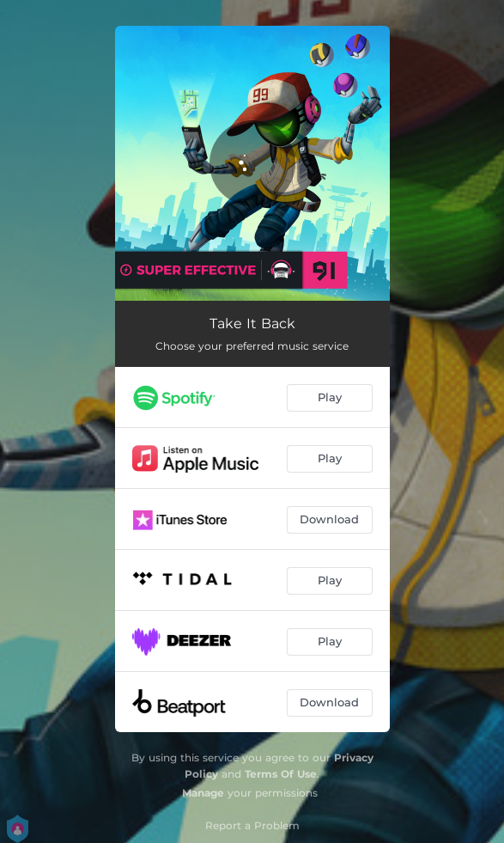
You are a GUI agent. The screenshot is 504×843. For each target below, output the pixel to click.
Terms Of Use (281, 774)
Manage (203, 793)
